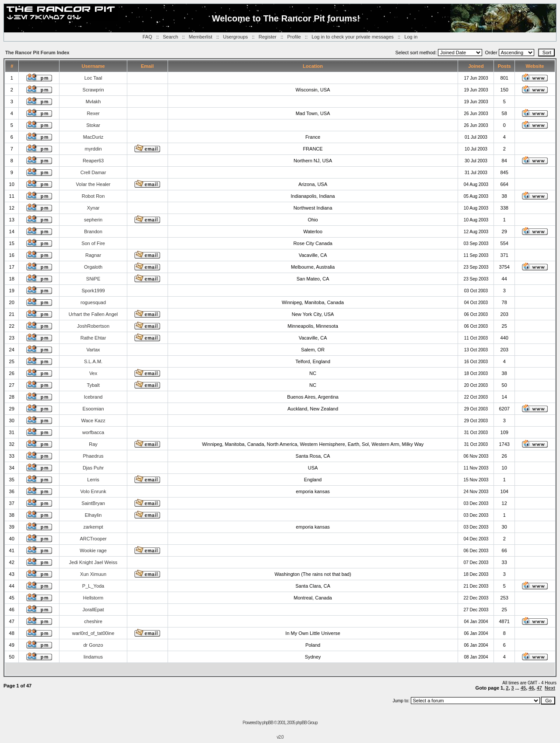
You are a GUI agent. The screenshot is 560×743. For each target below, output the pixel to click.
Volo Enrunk (93, 491)
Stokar (93, 125)
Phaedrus (93, 456)
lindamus (93, 657)
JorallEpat (93, 610)
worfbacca (93, 432)
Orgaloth (93, 267)
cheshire (93, 621)
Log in (411, 37)
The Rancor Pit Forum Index (37, 53)
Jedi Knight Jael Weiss (93, 562)
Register (268, 37)
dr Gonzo (93, 645)
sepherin (93, 220)
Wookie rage (93, 550)
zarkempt (93, 527)
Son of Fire (93, 243)
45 (523, 688)
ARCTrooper (93, 539)
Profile (294, 37)
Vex (93, 373)
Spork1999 (93, 291)
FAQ (147, 37)
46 (531, 688)
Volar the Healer (93, 184)
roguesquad (93, 302)
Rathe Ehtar (93, 338)
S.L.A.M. (93, 361)
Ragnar (93, 255)
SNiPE (93, 279)
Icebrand (93, 397)
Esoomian (93, 409)
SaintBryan (93, 503)
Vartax (93, 350)
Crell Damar (93, 172)
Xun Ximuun (93, 574)
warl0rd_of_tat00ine (93, 633)
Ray (93, 444)
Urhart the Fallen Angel (93, 314)
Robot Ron (93, 196)
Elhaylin (93, 515)
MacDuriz (93, 137)
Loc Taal (93, 78)
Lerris (93, 480)
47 (539, 688)
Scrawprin (93, 90)
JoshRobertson (93, 326)
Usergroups (236, 37)
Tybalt (93, 385)
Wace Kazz (93, 421)
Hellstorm (93, 598)
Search (170, 37)
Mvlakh (93, 102)
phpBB (268, 723)
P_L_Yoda (93, 586)
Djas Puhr (93, 468)
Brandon (93, 231)
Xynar (93, 208)
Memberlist (201, 37)
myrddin (93, 149)
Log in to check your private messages (353, 37)
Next (550, 688)
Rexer (93, 113)
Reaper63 (93, 161)
